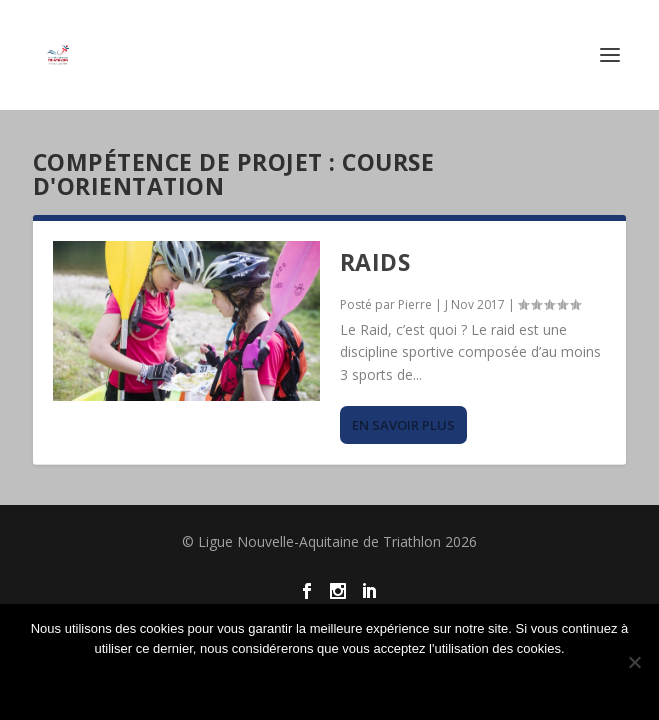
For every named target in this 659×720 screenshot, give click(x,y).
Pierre (415, 304)
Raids (375, 262)
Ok (330, 682)
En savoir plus (403, 425)
